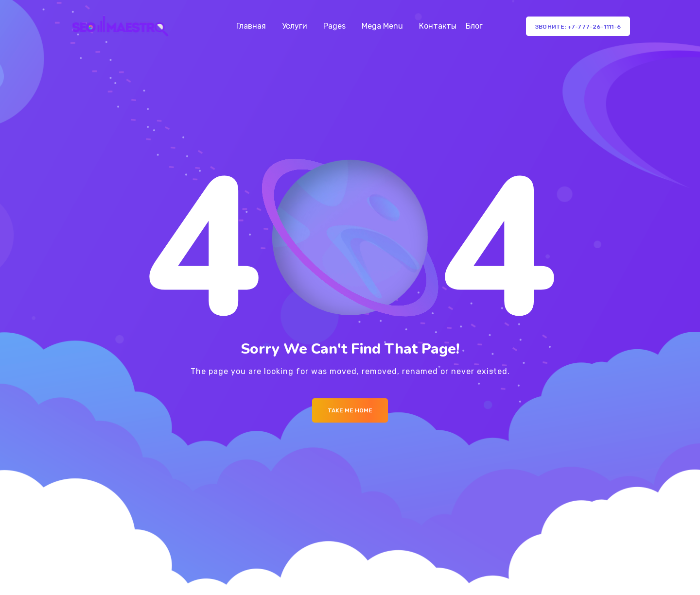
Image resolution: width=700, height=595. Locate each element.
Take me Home (350, 410)
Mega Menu (382, 26)
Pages (334, 26)
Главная (251, 26)
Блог (474, 26)
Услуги (295, 26)
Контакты (438, 26)
